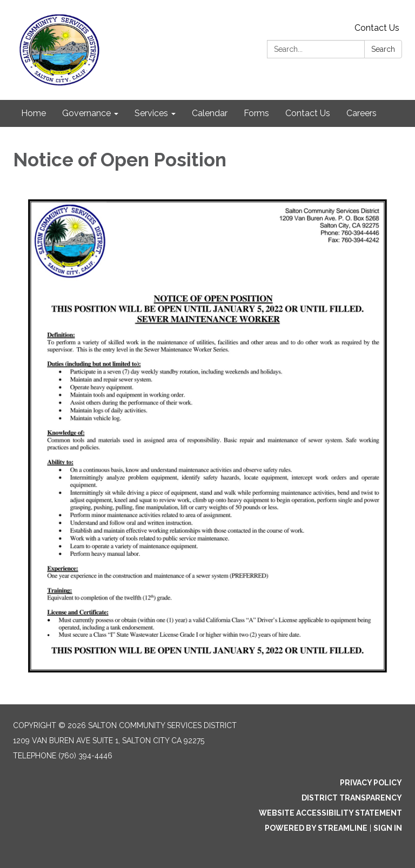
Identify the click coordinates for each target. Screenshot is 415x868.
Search (383, 49)
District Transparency (352, 798)
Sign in (388, 828)
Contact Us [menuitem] (308, 113)
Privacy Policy (371, 783)
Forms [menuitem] (256, 113)
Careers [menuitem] (362, 113)
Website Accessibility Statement (330, 813)
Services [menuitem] (151, 113)
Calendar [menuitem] (210, 113)
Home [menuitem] (34, 113)
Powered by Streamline (316, 828)
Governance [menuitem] (86, 113)
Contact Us (377, 28)
